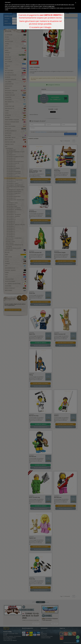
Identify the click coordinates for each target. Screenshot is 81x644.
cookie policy (51, 6)
